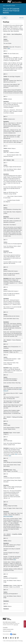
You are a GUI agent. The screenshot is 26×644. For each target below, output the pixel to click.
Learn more (16, 625)
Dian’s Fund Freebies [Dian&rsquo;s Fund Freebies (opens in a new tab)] (8, 516)
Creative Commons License (8, 629)
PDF (9, 48)
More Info (21, 18)
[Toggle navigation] (2, 2)
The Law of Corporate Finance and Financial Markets (11, 11)
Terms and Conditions (7, 631)
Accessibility (5, 627)
